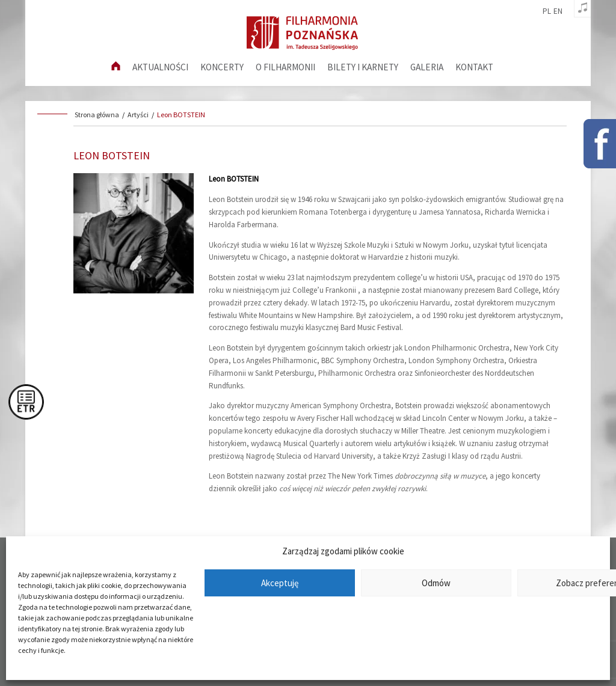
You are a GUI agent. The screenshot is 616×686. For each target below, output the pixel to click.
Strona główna (97, 115)
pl (547, 11)
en (558, 11)
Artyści (138, 115)
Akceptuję (280, 583)
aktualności (160, 67)
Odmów (436, 583)
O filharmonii (285, 67)
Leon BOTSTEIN (181, 115)
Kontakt (474, 67)
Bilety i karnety (363, 67)
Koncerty (222, 67)
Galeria (427, 67)
